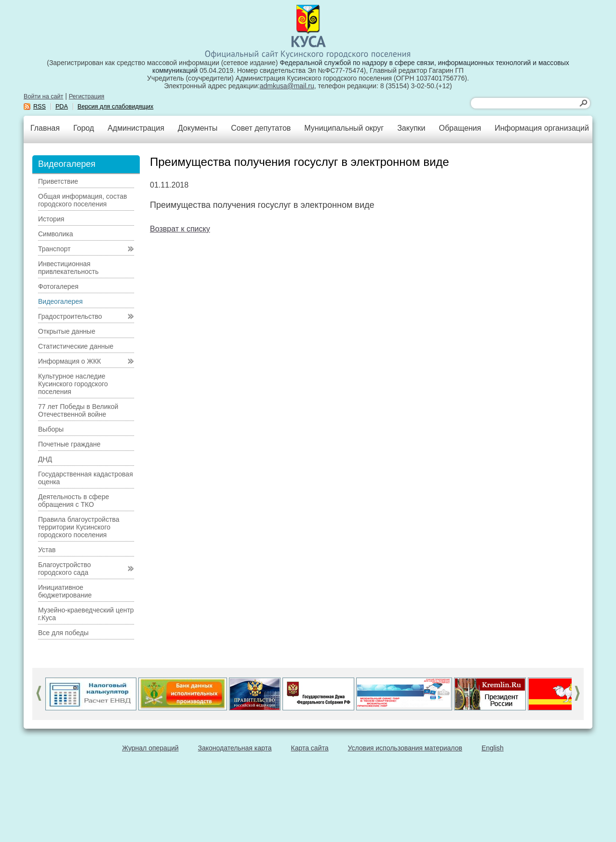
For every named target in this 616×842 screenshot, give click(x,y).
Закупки (411, 128)
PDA (62, 107)
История (51, 219)
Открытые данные (67, 331)
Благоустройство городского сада (65, 569)
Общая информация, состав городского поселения (82, 200)
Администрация (136, 128)
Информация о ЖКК (70, 361)
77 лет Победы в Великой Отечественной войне (78, 410)
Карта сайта (310, 748)
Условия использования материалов (405, 748)
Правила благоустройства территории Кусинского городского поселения (79, 527)
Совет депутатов (261, 128)
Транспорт (54, 249)
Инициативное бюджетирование (65, 591)
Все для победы (63, 633)
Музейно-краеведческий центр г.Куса (86, 614)
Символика (56, 234)
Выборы (51, 429)
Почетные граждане (69, 444)
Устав (47, 550)
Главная (45, 128)
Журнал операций (150, 748)
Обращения (460, 128)
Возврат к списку (180, 229)
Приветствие (58, 181)
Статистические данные (76, 346)
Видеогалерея (60, 301)
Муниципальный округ (344, 128)
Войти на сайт (43, 96)
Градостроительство (70, 316)
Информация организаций (542, 128)
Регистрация (87, 96)
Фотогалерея (58, 286)
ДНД (45, 459)
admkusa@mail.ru (287, 86)
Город (84, 128)
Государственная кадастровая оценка (86, 478)
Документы (198, 128)
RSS (40, 107)
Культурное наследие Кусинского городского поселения (73, 384)
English (493, 748)
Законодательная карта (235, 748)
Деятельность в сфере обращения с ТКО (74, 501)
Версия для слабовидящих (116, 107)
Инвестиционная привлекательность (68, 268)
